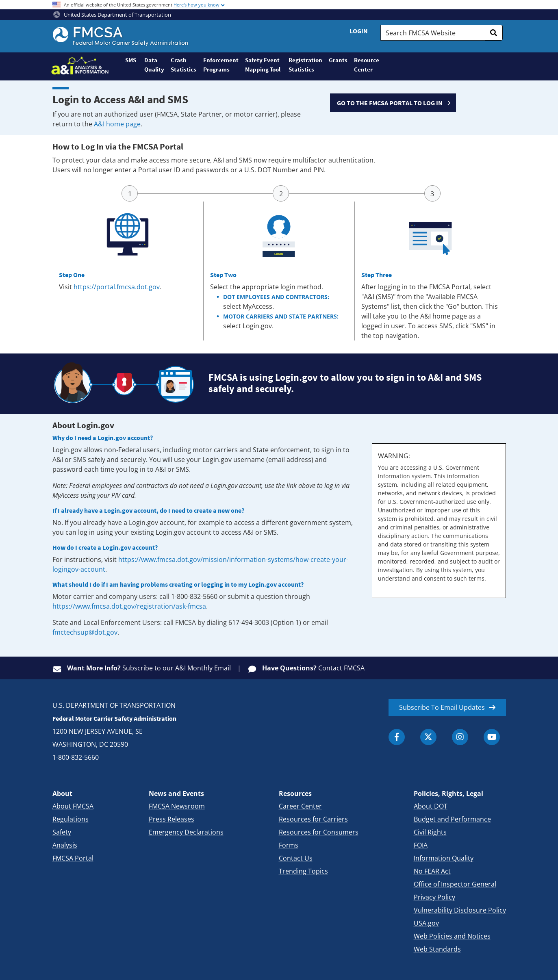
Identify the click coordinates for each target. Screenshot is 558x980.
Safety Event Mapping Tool (263, 65)
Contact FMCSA (341, 668)
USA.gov (426, 923)
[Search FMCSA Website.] (433, 33)
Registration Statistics (305, 65)
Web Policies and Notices (452, 936)
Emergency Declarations (186, 832)
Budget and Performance (452, 819)
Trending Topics (303, 871)
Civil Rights (430, 832)
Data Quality (154, 65)
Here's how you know (196, 5)
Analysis (65, 845)
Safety (62, 832)
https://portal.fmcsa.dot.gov (117, 287)
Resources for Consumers (319, 832)
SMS (131, 60)
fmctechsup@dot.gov (85, 632)
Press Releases (172, 819)
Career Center (300, 806)
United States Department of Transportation (112, 15)
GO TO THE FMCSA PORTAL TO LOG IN (390, 103)
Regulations (71, 819)
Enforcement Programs (221, 65)
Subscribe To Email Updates (442, 707)
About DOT (431, 806)
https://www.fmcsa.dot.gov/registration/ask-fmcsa (129, 606)
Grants (338, 60)
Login (359, 31)
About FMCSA (73, 806)
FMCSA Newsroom (177, 806)
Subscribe (138, 668)
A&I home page (117, 124)
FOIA (421, 845)
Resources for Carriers (313, 819)
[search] (494, 33)
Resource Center (366, 65)
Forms (289, 845)
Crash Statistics (183, 65)
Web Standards (437, 949)
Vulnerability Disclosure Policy (460, 910)
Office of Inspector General (455, 884)
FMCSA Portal (73, 858)
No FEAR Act (432, 871)
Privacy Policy (434, 897)
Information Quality (444, 858)
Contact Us (296, 858)
